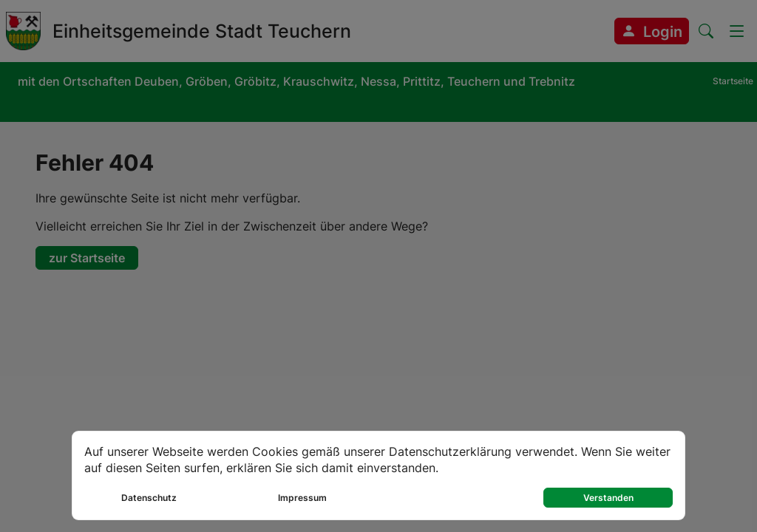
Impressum (302, 498)
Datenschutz (149, 498)
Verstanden (608, 498)
